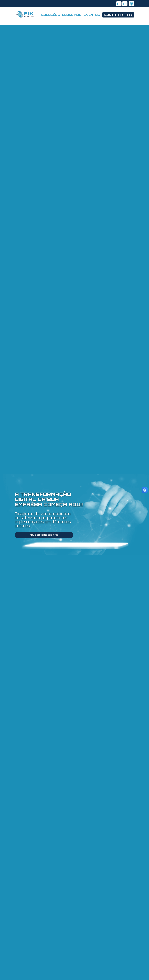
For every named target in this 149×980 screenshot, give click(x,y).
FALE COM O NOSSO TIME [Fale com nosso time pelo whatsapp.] (44, 535)
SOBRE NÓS (72, 15)
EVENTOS (92, 15)
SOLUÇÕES (51, 15)
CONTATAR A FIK (118, 15)
